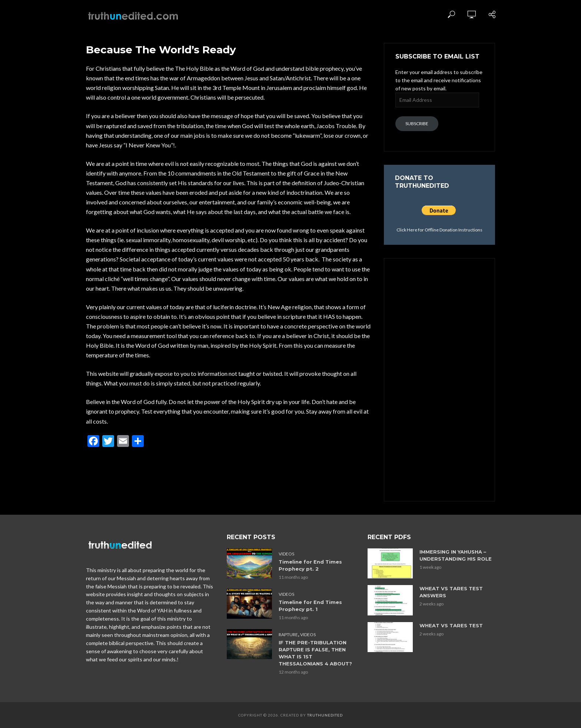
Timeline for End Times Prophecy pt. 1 (310, 606)
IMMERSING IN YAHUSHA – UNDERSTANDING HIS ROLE (456, 555)
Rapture (288, 635)
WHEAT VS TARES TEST (451, 625)
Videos (286, 554)
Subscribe (417, 123)
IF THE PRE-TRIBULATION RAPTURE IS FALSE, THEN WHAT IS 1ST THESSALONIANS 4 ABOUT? (315, 653)
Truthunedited (325, 715)
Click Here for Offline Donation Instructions (439, 230)
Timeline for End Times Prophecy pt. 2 (310, 565)
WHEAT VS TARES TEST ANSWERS (451, 592)
